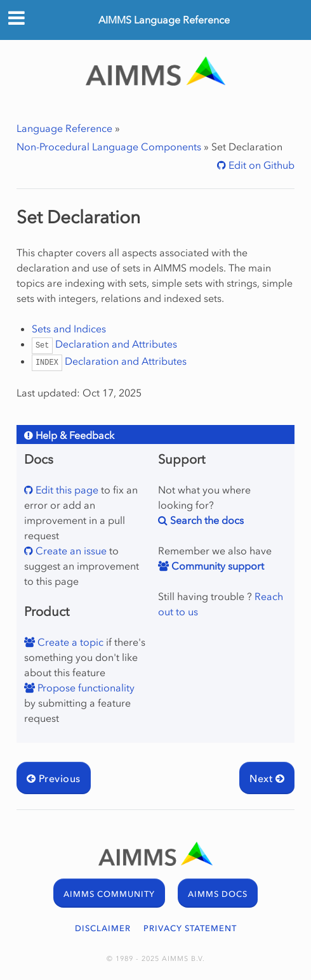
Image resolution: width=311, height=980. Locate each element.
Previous (54, 778)
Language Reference (64, 128)
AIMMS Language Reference (164, 20)
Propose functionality (85, 688)
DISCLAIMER (103, 928)
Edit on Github (260, 165)
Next (267, 778)
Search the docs (206, 520)
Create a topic (69, 642)
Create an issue (70, 551)
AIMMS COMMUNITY (109, 894)
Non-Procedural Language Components (109, 147)
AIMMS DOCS (218, 894)
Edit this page (66, 490)
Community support (216, 566)
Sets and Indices (69, 329)
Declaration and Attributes (105, 344)
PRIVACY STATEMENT (190, 928)
